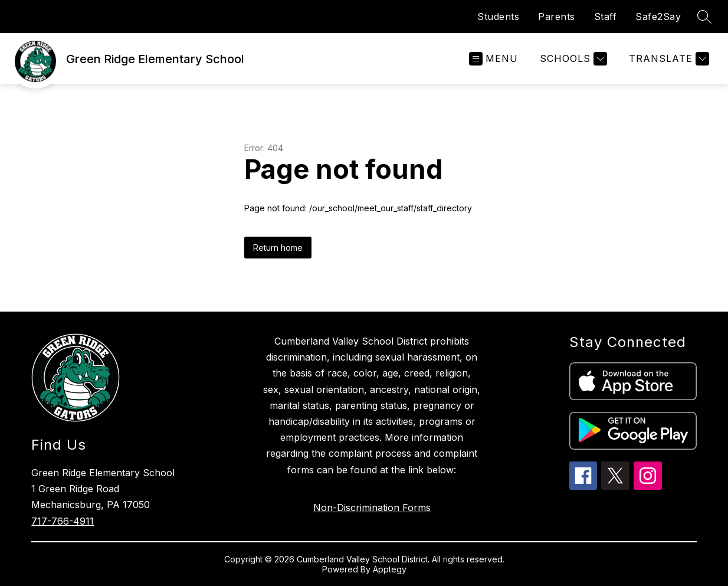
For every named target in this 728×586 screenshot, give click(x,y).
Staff (606, 17)
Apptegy (390, 569)
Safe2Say (658, 17)
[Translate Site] (668, 59)
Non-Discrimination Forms (372, 508)
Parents (557, 17)
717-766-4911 (63, 521)
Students (498, 17)
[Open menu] (493, 59)
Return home (278, 248)
